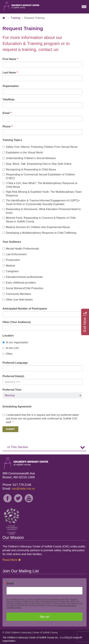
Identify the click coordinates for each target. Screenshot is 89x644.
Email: (19, 489)
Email (6, 113)
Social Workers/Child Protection (23, 288)
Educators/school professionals (23, 277)
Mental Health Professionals (21, 249)
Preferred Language (15, 363)
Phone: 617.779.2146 (17, 485)
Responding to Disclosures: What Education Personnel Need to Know (42, 211)
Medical (9, 266)
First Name (9, 59)
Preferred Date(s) (13, 376)
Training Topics (12, 140)
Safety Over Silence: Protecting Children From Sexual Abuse (40, 147)
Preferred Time (12, 390)
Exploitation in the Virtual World (23, 153)
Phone (7, 127)
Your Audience (12, 242)
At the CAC (11, 348)
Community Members (17, 294)
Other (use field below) (18, 300)
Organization (11, 86)
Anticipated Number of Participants (25, 309)
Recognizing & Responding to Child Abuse (29, 169)
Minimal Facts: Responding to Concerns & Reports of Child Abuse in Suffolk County (39, 220)
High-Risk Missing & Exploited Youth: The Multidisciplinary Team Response (42, 194)
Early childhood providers (19, 283)
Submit (10, 429)
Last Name (9, 73)
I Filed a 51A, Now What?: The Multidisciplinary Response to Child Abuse (40, 185)
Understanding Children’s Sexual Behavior (29, 158)
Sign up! (45, 617)
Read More (10, 560)
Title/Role (8, 100)
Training (15, 18)
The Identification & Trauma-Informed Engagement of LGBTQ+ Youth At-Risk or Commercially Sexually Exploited (41, 202)
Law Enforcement (15, 254)
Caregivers (11, 271)
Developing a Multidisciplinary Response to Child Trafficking (39, 233)
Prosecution (11, 260)
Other (7, 354)
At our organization (15, 342)
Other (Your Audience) (17, 322)
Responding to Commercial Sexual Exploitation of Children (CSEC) (39, 176)
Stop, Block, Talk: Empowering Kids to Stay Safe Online (37, 164)
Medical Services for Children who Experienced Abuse (36, 227)
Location (8, 336)
